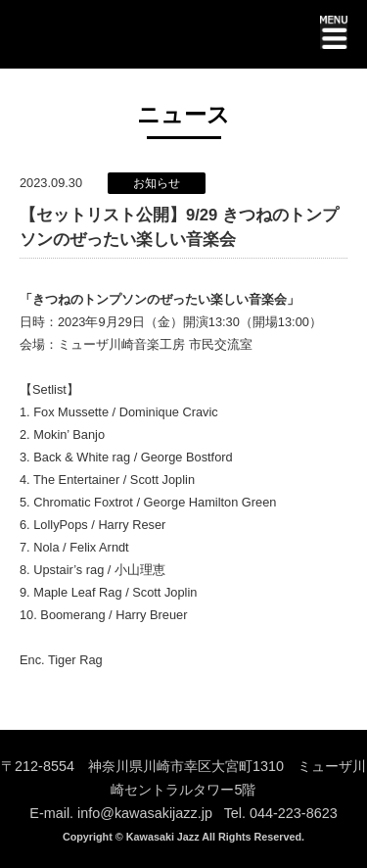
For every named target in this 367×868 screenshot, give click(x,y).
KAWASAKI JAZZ (87, 38)
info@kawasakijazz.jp (145, 813)
